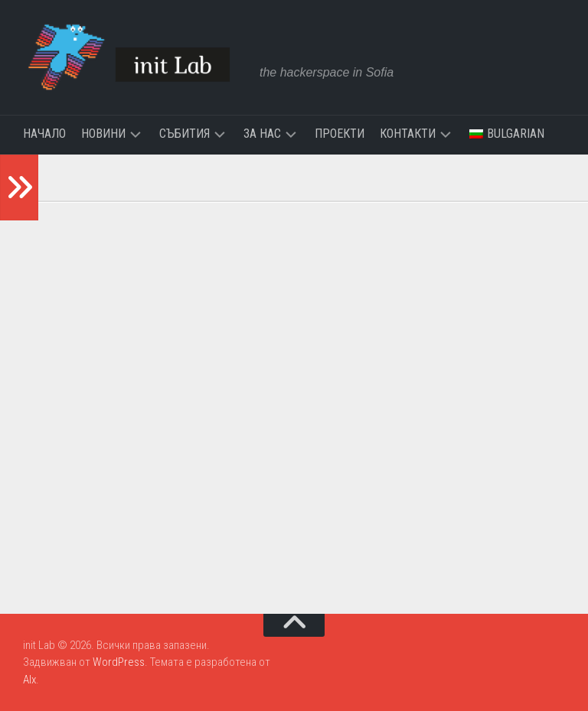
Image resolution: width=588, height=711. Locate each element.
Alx (29, 680)
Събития (185, 134)
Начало (44, 134)
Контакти (408, 134)
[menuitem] (507, 134)
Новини (103, 134)
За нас (262, 134)
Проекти (340, 134)
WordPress (119, 662)
